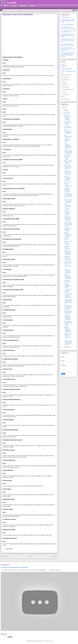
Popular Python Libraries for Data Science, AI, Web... (68, 219)
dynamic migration (65, 75)
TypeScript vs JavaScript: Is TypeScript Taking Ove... (67, 179)
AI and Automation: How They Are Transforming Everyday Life (68, 40)
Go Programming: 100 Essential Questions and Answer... (68, 343)
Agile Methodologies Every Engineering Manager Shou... (68, 139)
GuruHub (12, 3)
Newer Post (5, 556)
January (66, 111)
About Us (14, 6)
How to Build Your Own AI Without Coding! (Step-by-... (68, 196)
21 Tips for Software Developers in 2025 (67, 286)
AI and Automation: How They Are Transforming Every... (68, 146)
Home (6, 6)
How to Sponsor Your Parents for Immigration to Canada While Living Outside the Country (68, 54)
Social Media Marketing (67, 89)
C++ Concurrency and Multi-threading (68, 291)
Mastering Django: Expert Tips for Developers (68, 312)
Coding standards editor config (68, 71)
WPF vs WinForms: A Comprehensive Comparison (68, 28)
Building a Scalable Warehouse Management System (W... (67, 330)
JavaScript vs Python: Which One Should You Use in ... (68, 173)
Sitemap (32, 6)
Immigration (64, 85)
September (67, 347)
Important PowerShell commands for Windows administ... (68, 235)
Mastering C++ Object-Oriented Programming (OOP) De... (68, 307)
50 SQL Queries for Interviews (67, 127)
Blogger (63, 64)
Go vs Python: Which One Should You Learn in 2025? (67, 45)
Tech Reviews (64, 94)
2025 (64, 109)
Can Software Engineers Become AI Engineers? (67, 190)
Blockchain (66, 240)
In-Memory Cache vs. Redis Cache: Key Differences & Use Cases (68, 21)
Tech (62, 92)
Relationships (64, 87)
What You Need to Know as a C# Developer (68, 162)
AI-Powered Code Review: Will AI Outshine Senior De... (68, 302)
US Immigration (65, 99)
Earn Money (64, 77)
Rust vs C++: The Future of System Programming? (68, 184)
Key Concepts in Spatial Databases (68, 229)
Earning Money (65, 80)
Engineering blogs (65, 17)
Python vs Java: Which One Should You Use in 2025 (68, 167)
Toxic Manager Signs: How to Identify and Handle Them (67, 253)
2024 (64, 107)
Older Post (54, 556)
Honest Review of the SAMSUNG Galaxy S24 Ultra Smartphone (68, 49)
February (66, 113)
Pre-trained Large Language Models (68, 123)
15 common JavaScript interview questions (67, 213)
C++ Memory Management (67, 25)
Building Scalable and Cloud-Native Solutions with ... (68, 337)
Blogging (63, 66)
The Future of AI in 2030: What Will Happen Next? (68, 31)
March (66, 115)
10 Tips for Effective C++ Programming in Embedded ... (68, 277)
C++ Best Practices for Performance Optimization (67, 271)
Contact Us (23, 6)
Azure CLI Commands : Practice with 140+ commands (67, 207)
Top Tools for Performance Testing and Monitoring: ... (67, 317)
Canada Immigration (66, 69)
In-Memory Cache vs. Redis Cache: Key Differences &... (68, 296)
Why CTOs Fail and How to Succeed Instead (67, 157)
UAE (62, 97)
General (63, 82)
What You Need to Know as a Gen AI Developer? (68, 201)
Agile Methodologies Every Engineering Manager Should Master (68, 36)
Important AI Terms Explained (67, 247)
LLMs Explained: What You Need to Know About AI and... (68, 224)
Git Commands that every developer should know (67, 118)
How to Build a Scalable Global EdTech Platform (68, 323)
